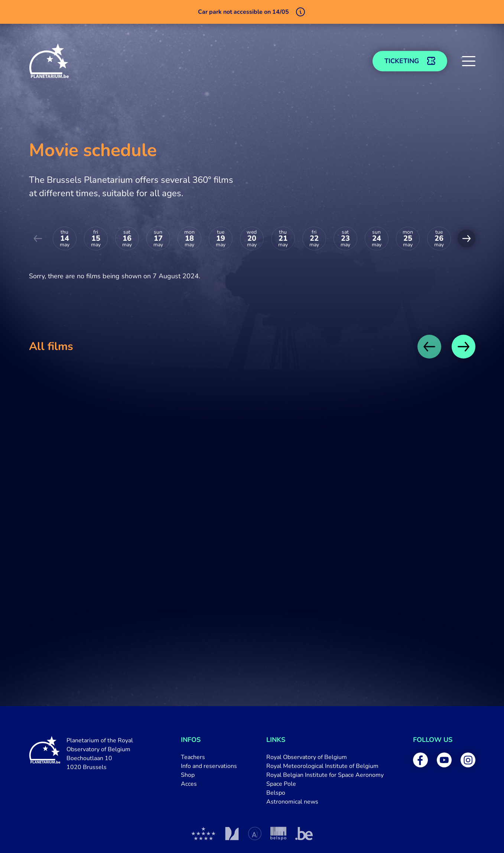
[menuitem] (209, 757)
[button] (469, 61)
